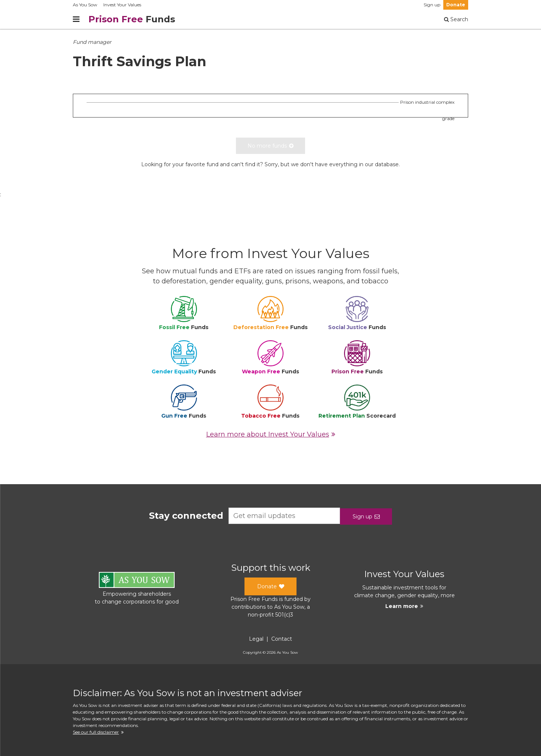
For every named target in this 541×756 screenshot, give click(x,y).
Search (456, 19)
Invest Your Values (122, 5)
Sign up (432, 5)
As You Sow (85, 5)
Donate (456, 5)
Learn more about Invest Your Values (271, 434)
